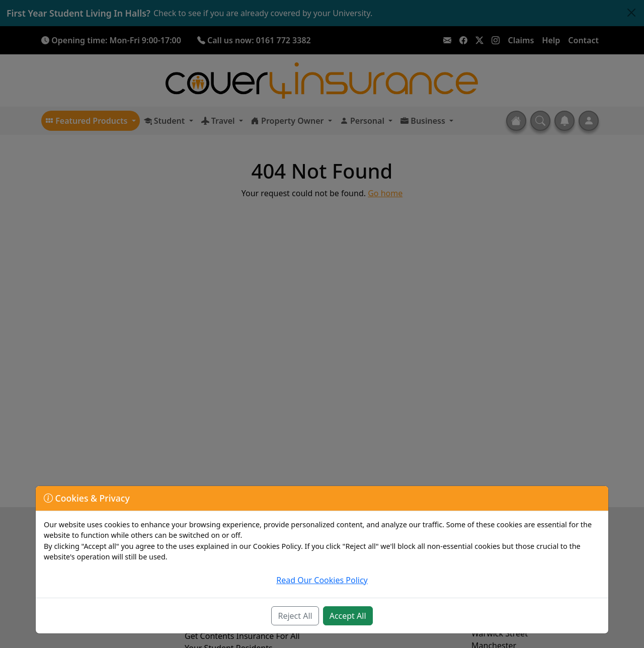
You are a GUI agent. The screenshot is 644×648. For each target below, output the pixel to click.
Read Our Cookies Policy (322, 580)
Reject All (295, 616)
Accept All (348, 616)
